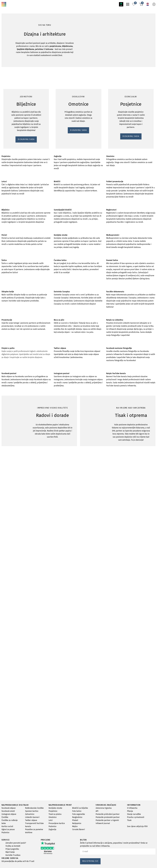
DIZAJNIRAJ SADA (11, 200)
